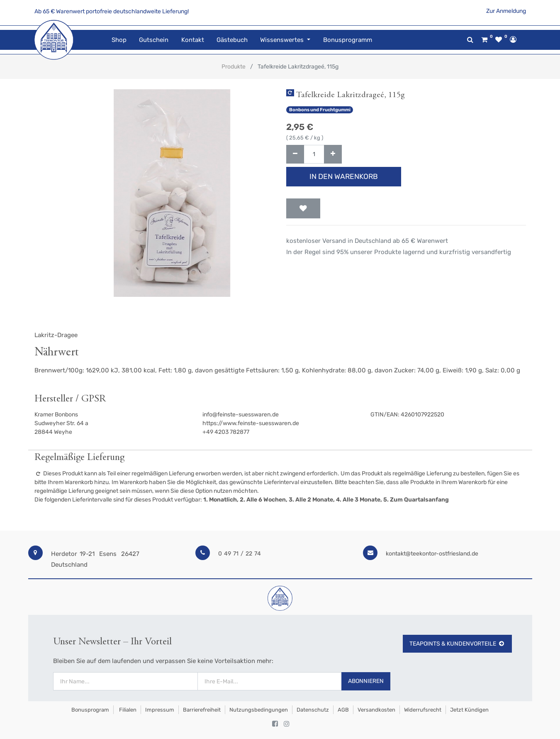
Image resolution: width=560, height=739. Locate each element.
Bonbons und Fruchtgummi (320, 110)
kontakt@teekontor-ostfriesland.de (432, 554)
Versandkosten (376, 710)
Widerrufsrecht (423, 710)
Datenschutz (313, 710)
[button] (303, 208)
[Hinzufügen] (333, 154)
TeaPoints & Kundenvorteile (457, 644)
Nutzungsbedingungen (259, 710)
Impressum (160, 710)
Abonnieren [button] (366, 681)
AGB (343, 710)
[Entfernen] (295, 154)
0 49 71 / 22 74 (240, 554)
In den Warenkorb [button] (344, 176)
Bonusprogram (90, 710)
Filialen (127, 710)
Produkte (234, 67)
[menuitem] (119, 40)
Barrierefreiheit (202, 710)
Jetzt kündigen (469, 710)
